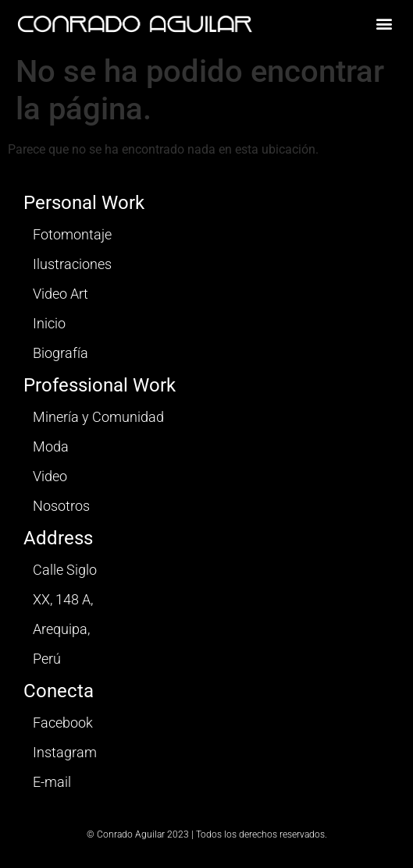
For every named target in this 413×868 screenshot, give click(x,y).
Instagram (65, 752)
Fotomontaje (72, 234)
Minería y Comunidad (98, 417)
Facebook (63, 723)
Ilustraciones (72, 264)
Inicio (49, 323)
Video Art (61, 294)
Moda (51, 446)
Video (50, 476)
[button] (385, 24)
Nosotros (61, 506)
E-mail (52, 782)
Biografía (61, 353)
